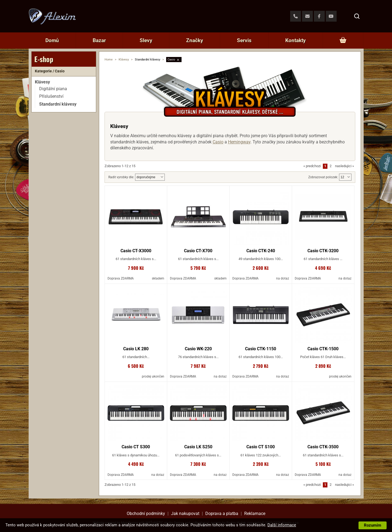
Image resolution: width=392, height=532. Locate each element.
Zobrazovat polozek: (323, 177)
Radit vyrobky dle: (121, 177)
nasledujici (344, 166)
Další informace (282, 525)
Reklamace (255, 514)
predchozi (312, 166)
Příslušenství (51, 96)
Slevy (146, 40)
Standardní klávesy (58, 104)
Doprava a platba (222, 514)
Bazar (99, 40)
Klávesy (124, 60)
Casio (171, 60)
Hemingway (239, 142)
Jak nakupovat (185, 514)
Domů (52, 40)
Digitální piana (53, 89)
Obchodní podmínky (146, 514)
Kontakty (296, 40)
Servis (244, 40)
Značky (195, 40)
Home (109, 60)
